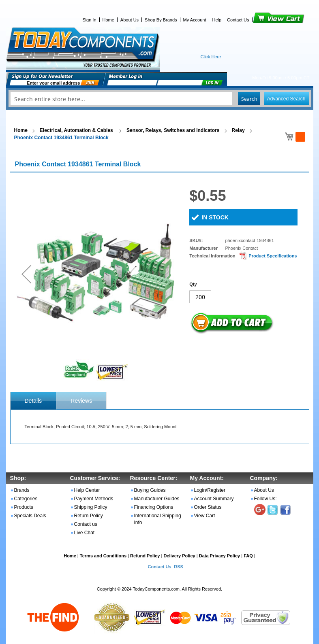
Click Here (211, 57)
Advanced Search (286, 99)
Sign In (89, 20)
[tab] (33, 401)
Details (33, 401)
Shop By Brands (161, 20)
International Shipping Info (158, 519)
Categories (26, 499)
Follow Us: (265, 499)
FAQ (248, 556)
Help (217, 20)
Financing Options (154, 507)
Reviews (81, 401)
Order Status (208, 507)
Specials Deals (30, 516)
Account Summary (214, 499)
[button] (26, 274)
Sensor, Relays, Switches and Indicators (173, 130)
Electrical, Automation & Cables (77, 130)
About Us (130, 20)
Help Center (87, 490)
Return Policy (89, 516)
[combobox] (160, 99)
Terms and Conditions (103, 556)
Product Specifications (273, 256)
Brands (22, 490)
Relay (238, 130)
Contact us (86, 524)
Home (108, 20)
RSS (179, 567)
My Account (195, 20)
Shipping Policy (91, 507)
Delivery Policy (179, 556)
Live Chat (85, 533)
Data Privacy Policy (220, 556)
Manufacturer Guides (157, 499)
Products (24, 507)
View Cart (265, 20)
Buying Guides (150, 490)
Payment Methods (94, 499)
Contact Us (238, 20)
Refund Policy (145, 556)
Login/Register (210, 490)
